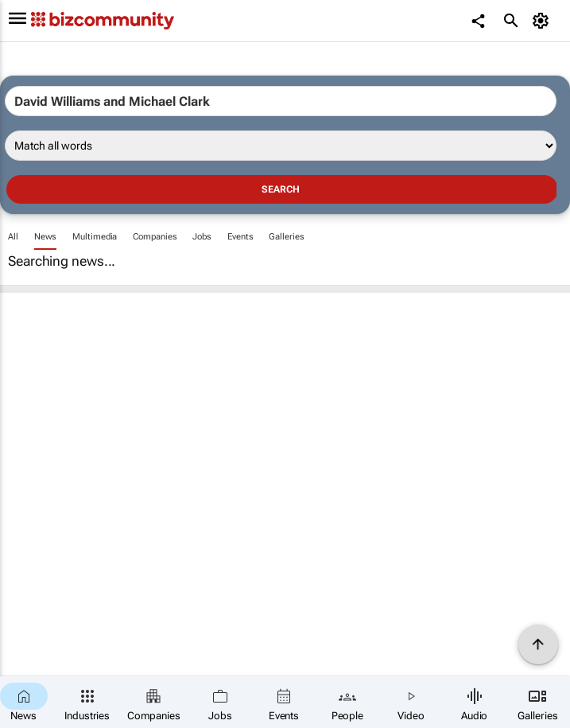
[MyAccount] (543, 21)
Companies (155, 237)
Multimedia (95, 237)
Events (240, 237)
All (13, 237)
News (46, 237)
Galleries (286, 237)
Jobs (202, 237)
